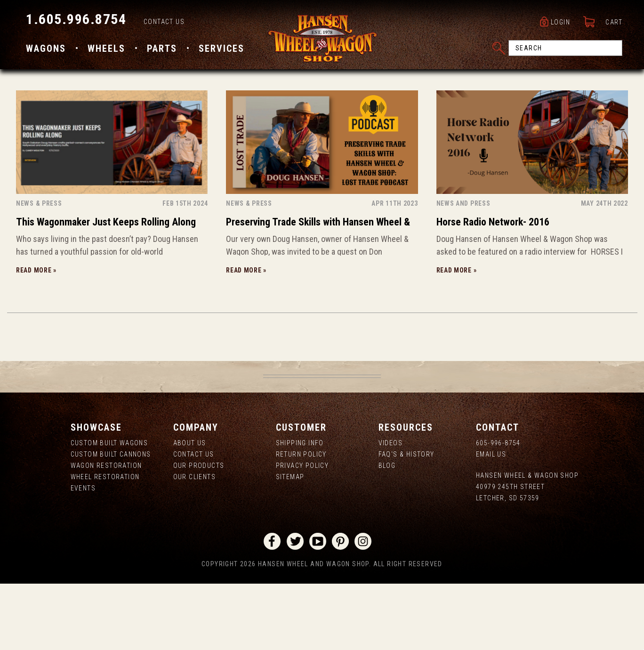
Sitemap (290, 544)
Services (221, 48)
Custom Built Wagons (109, 510)
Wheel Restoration (105, 544)
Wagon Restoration (106, 532)
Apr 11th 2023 (394, 270)
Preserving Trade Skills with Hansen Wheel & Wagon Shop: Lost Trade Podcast (318, 290)
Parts (162, 48)
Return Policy (301, 521)
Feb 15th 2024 (185, 270)
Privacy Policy (302, 532)
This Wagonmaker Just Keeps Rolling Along (106, 289)
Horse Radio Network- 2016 (493, 289)
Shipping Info (300, 510)
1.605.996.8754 (76, 19)
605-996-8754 (498, 510)
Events (83, 555)
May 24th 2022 (604, 270)
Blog (387, 532)
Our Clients (194, 544)
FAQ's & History (407, 521)
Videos (390, 510)
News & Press (39, 270)
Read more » (36, 337)
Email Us (491, 521)
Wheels (106, 48)
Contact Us (164, 22)
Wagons (46, 48)
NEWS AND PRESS (463, 270)
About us (190, 510)
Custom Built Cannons (111, 521)
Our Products (199, 532)
